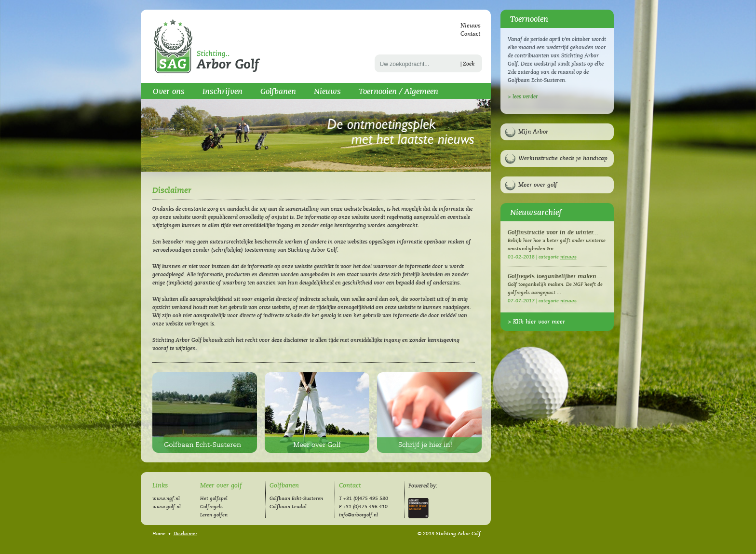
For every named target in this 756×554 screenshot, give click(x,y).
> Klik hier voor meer (536, 322)
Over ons (169, 92)
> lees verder (523, 97)
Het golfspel (214, 499)
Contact (470, 34)
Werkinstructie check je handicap (563, 158)
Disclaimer (185, 534)
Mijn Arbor (533, 132)
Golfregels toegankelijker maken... (555, 277)
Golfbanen (278, 92)
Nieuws (471, 26)
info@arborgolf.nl (358, 515)
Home (159, 534)
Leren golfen (214, 515)
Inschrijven (223, 92)
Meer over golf (538, 185)
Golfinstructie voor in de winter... (553, 233)
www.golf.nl (167, 507)
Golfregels (211, 507)
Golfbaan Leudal (288, 507)
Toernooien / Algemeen (398, 92)
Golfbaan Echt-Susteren (205, 412)
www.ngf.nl (166, 499)
